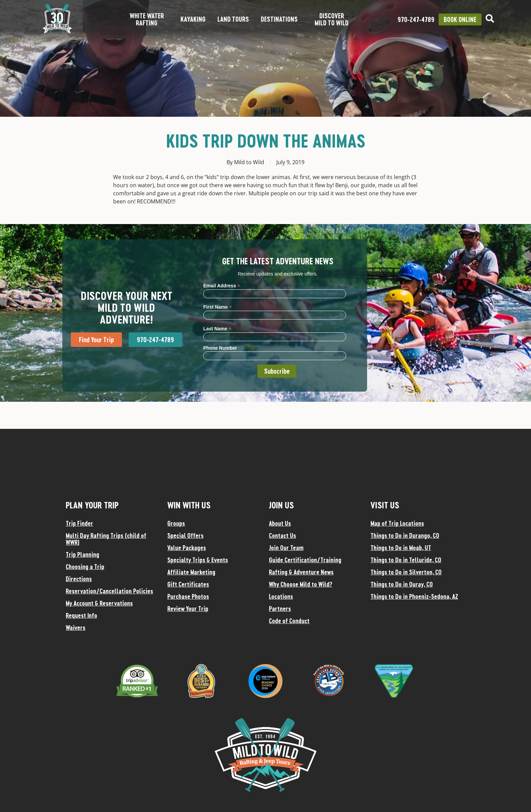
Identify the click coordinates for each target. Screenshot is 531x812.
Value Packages (187, 548)
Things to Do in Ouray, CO (402, 584)
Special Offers (185, 535)
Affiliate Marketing (191, 572)
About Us (280, 523)
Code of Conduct (289, 621)
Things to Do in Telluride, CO (406, 560)
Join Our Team (286, 548)
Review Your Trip (188, 609)
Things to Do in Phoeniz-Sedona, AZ (414, 596)
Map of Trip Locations (397, 523)
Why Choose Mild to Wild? (301, 584)
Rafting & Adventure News (301, 572)
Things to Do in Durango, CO (405, 535)
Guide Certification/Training (305, 560)
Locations (281, 596)
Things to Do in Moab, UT (401, 548)
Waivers (76, 628)
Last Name (217, 328)
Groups (176, 523)
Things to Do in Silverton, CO (406, 572)
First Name (217, 307)
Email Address (222, 286)
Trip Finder (79, 523)
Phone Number (220, 348)
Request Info (81, 615)
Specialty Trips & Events (198, 560)
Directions (79, 579)
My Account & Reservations (99, 603)
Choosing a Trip (85, 567)
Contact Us (282, 535)
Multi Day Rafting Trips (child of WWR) (106, 539)
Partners (280, 609)
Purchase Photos (188, 596)
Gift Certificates (188, 584)
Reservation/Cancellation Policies (109, 591)
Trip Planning (82, 554)
